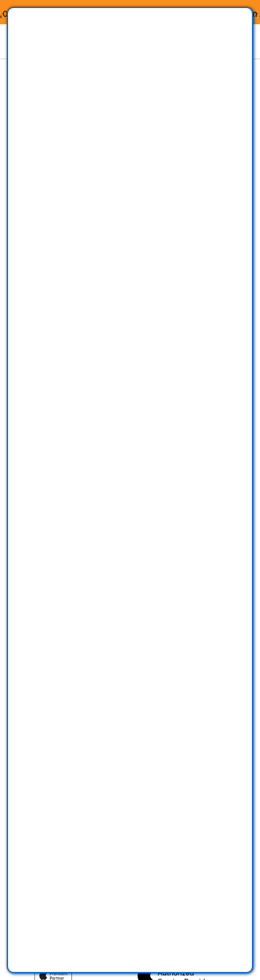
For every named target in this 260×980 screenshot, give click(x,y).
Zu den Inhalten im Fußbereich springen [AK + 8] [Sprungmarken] (0, 59)
